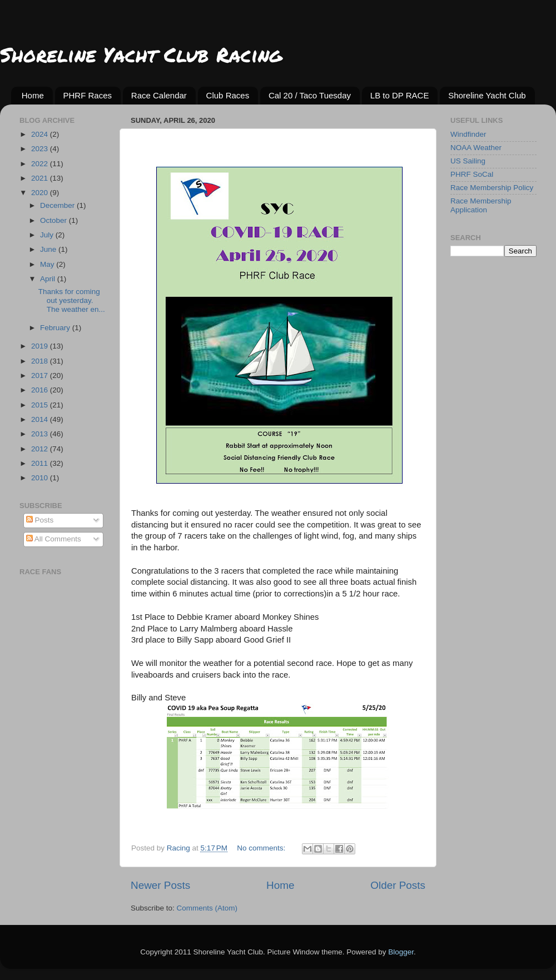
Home (33, 95)
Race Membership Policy (492, 188)
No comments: (262, 848)
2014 (41, 419)
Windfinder (468, 134)
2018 (41, 361)
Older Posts (398, 885)
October (54, 220)
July (48, 235)
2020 (41, 193)
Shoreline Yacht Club (487, 95)
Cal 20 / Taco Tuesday (310, 95)
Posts (40, 520)
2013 (41, 434)
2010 (41, 478)
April (49, 279)
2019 (41, 346)
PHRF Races (88, 95)
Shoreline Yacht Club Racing (141, 54)
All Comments (54, 539)
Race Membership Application (481, 205)
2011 (41, 463)
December (58, 205)
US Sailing (468, 161)
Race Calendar (159, 95)
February (56, 328)
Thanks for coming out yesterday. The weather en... (72, 300)
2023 (41, 149)
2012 (41, 449)
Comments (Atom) (207, 908)
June (49, 249)
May (48, 264)
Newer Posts (160, 885)
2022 (41, 164)
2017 (41, 375)
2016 (41, 390)
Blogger (401, 952)
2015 (41, 405)
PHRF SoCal (472, 174)
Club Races (228, 95)
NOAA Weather (476, 148)
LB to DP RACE (400, 95)
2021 (41, 178)
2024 (41, 134)
